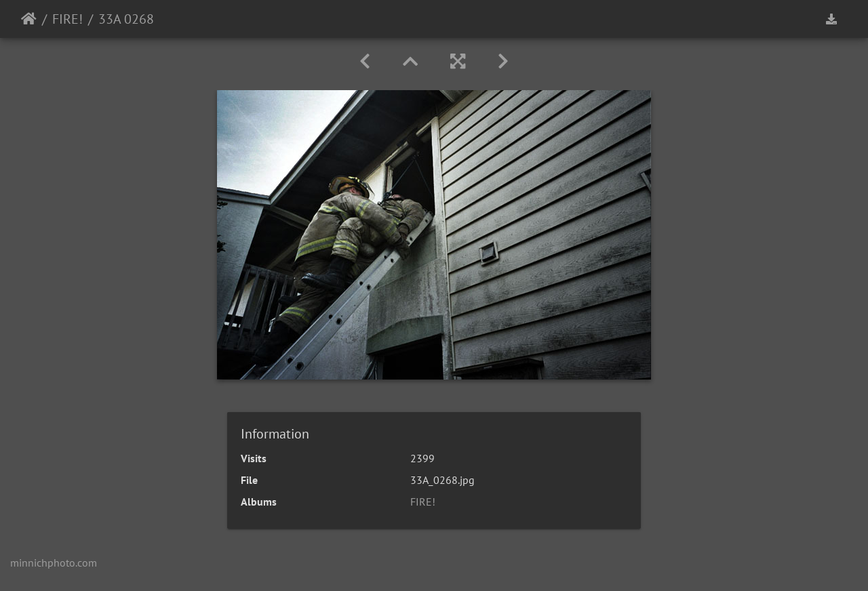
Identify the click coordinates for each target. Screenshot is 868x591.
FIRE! (67, 19)
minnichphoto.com (54, 563)
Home (29, 19)
